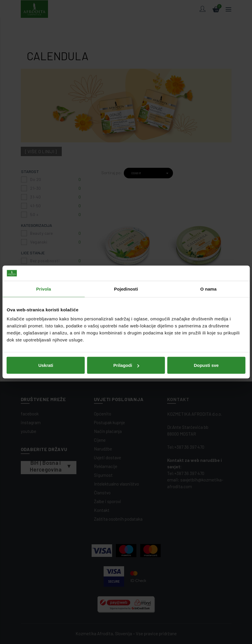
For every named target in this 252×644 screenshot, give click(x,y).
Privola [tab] (43, 289)
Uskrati (46, 365)
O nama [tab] (208, 289)
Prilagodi (126, 365)
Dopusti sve (206, 365)
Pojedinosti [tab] (126, 289)
